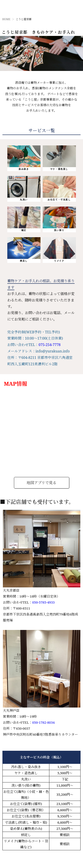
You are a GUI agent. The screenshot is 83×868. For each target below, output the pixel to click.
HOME (6, 19)
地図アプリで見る (41, 483)
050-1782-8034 (43, 722)
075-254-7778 (49, 345)
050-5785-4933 (43, 602)
